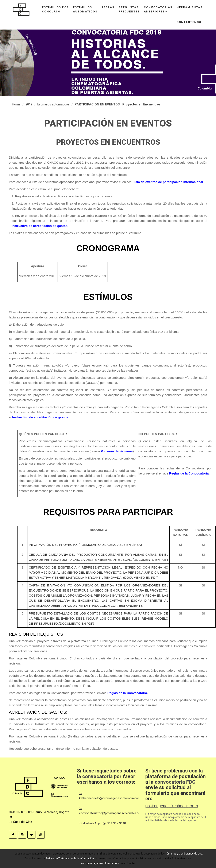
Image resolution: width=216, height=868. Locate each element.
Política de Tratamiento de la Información (70, 859)
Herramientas (190, 7)
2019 (29, 104)
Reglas (108, 7)
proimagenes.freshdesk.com (172, 806)
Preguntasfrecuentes (129, 9)
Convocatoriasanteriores (158, 9)
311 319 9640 (114, 823)
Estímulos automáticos (53, 104)
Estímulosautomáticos (85, 9)
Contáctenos (189, 22)
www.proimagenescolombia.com (100, 863)
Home (16, 104)
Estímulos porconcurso (55, 9)
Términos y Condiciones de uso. (184, 854)
